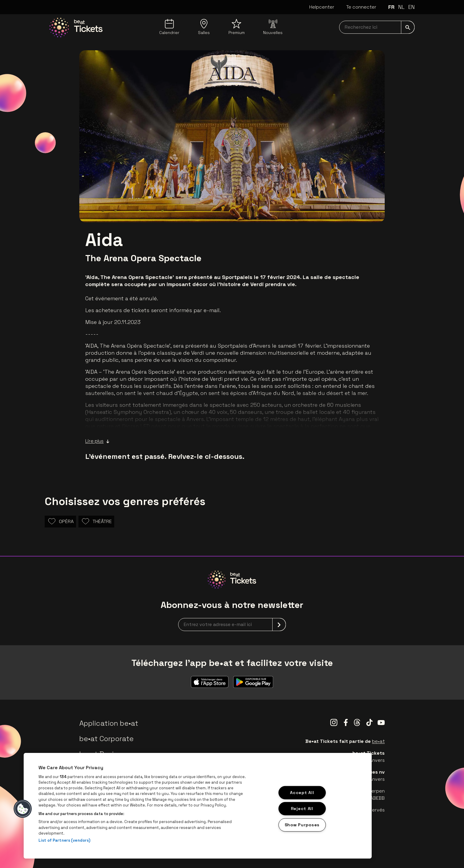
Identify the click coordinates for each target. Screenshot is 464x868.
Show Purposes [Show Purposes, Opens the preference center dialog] (302, 825)
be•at (378, 741)
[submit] (408, 27)
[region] (198, 806)
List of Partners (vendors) (64, 840)
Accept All (302, 792)
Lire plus (97, 441)
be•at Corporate (107, 739)
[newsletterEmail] (232, 625)
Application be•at (109, 723)
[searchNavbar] (377, 27)
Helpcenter (322, 7)
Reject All (302, 809)
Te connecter (361, 7)
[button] (23, 809)
